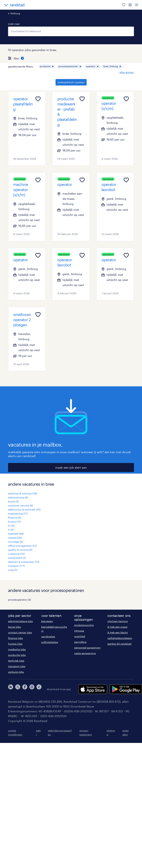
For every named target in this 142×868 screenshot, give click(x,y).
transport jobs (17, 666)
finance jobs (15, 638)
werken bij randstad (119, 644)
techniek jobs (16, 661)
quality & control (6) (20, 550)
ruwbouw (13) (16, 554)
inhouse (79, 631)
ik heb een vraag (117, 627)
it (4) (11, 530)
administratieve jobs (20, 621)
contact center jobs (20, 632)
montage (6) (16, 542)
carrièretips (48, 636)
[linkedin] (11, 689)
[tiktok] (39, 689)
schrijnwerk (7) (17, 558)
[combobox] (71, 31)
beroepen (47, 621)
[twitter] (18, 689)
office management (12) (22, 546)
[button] (53, 66)
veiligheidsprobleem (120, 638)
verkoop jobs (16, 672)
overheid (80, 636)
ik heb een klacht (118, 632)
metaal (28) (15, 538)
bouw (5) (13, 501)
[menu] (137, 5)
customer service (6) (21, 505)
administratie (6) (18, 497)
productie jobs (17, 655)
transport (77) (16, 566)
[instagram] (32, 689)
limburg (15, 13)
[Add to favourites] (38, 99)
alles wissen (127, 72)
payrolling (80, 642)
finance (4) (14, 517)
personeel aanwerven (87, 648)
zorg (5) (13, 570)
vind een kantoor (118, 621)
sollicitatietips (50, 642)
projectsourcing (84, 625)
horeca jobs (15, 644)
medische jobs (17, 649)
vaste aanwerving (85, 653)
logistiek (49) (16, 534)
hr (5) (11, 526)
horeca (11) (15, 521)
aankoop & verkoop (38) (23, 493)
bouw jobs (14, 627)
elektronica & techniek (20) (24, 509)
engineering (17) (18, 513)
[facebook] (25, 689)
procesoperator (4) (19, 600)
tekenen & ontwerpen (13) (24, 562)
